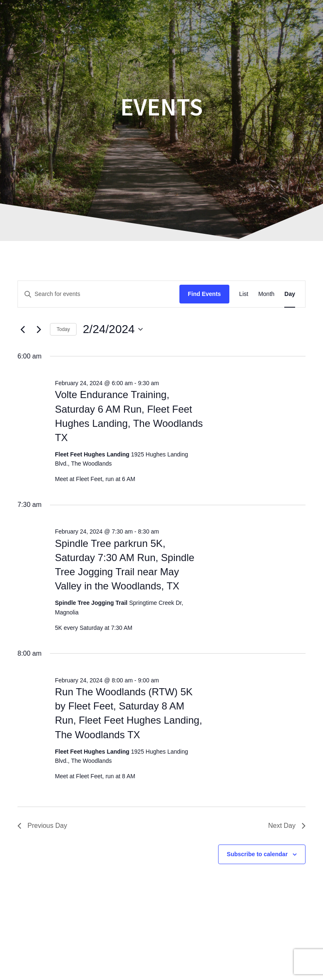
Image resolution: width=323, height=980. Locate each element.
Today (63, 329)
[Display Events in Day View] (290, 294)
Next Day (287, 826)
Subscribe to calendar (257, 854)
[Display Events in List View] (244, 294)
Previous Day (42, 826)
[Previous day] (22, 329)
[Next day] (39, 329)
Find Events (204, 294)
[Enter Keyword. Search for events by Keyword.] (99, 294)
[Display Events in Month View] (266, 294)
